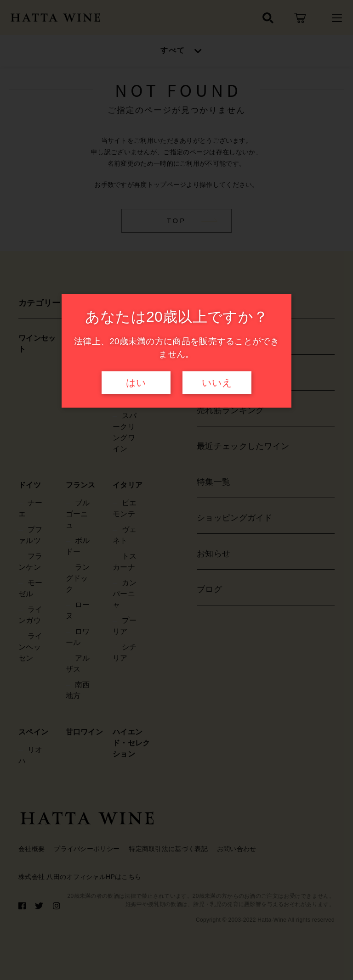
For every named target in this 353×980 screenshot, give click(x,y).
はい (136, 383)
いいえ (217, 383)
